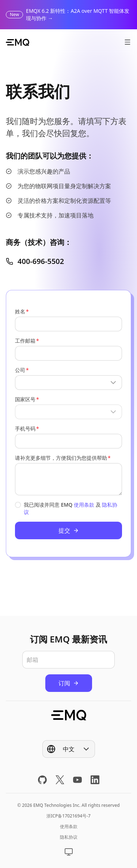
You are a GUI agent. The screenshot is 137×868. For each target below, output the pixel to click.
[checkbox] (18, 505)
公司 (20, 370)
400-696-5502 (35, 261)
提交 (69, 530)
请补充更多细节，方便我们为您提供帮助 (61, 458)
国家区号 (25, 399)
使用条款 (84, 505)
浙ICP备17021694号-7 (68, 816)
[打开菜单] (128, 42)
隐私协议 (69, 837)
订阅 (69, 683)
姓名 (20, 311)
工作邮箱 (25, 341)
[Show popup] (68, 383)
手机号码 (25, 429)
